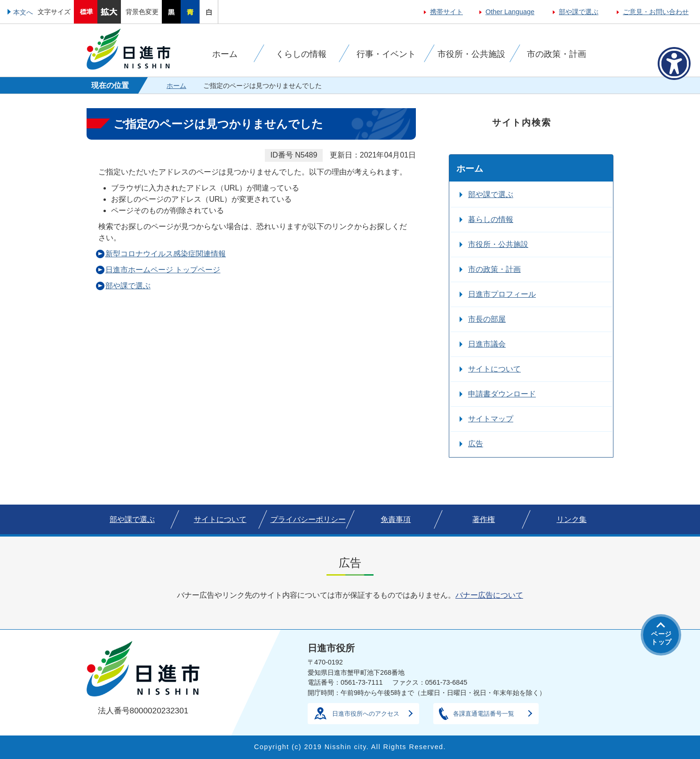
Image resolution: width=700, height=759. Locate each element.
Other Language (510, 12)
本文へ (23, 12)
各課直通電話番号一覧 (484, 714)
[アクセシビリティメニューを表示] (674, 63)
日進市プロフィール (502, 294)
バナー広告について (489, 595)
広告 (476, 444)
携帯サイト (446, 12)
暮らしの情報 (491, 219)
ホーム (176, 86)
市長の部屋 (487, 319)
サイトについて (494, 369)
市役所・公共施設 (498, 244)
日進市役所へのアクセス (366, 714)
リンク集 (572, 519)
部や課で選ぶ (579, 12)
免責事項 (396, 519)
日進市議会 (487, 344)
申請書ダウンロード (502, 394)
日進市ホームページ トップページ (163, 270)
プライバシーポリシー (308, 519)
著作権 (484, 519)
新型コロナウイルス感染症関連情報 (166, 254)
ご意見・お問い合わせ (656, 12)
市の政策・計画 (494, 269)
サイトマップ (491, 419)
